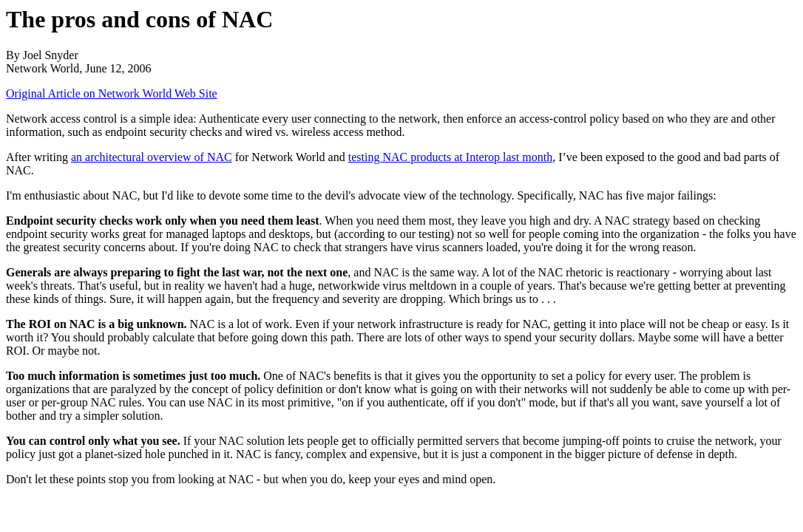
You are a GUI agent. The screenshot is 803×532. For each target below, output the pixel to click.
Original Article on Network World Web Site (112, 93)
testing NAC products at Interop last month (450, 157)
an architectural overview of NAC (152, 157)
